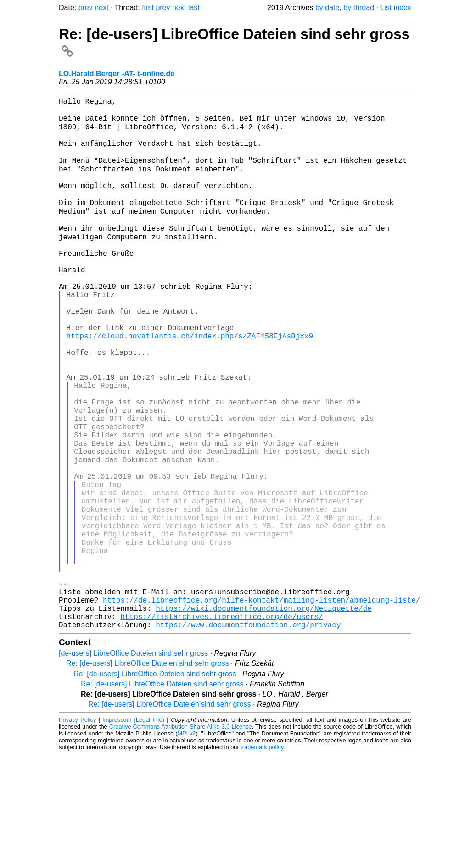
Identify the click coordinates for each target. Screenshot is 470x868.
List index (396, 8)
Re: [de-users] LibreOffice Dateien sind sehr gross (148, 777)
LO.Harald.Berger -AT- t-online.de (117, 74)
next (101, 8)
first (148, 8)
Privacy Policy (77, 833)
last (194, 8)
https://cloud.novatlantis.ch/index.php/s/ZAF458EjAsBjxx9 (190, 385)
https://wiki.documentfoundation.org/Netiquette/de (263, 718)
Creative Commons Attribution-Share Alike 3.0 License (181, 840)
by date (327, 8)
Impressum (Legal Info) (133, 833)
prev (86, 8)
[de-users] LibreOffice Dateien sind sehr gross (133, 767)
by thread (359, 8)
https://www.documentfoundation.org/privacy (248, 738)
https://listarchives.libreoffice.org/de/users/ (222, 728)
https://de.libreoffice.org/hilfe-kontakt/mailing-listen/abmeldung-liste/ (261, 708)
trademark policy (262, 861)
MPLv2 (187, 847)
